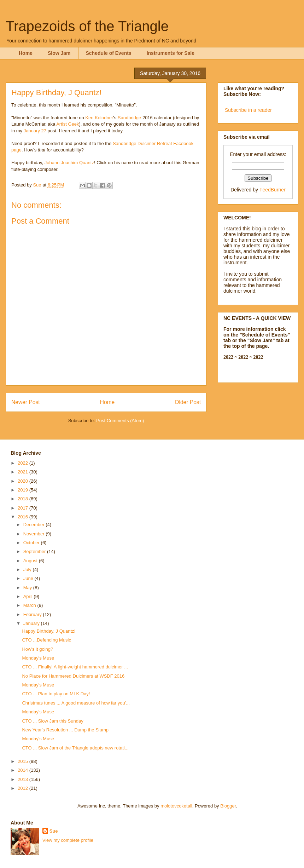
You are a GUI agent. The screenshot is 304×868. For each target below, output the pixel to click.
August (31, 561)
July (28, 570)
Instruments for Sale (171, 53)
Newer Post (26, 402)
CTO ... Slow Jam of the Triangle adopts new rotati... (75, 748)
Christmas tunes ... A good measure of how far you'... (76, 703)
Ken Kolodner (99, 118)
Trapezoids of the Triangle (87, 26)
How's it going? (37, 649)
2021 (24, 472)
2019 (24, 490)
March (30, 605)
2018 (24, 499)
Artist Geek (68, 124)
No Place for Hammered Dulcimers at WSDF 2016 (73, 676)
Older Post (188, 402)
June (29, 578)
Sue (54, 831)
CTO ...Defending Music (46, 640)
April (29, 596)
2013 (24, 779)
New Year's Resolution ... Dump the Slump (65, 730)
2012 (24, 788)
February (33, 614)
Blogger (228, 806)
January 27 (35, 131)
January (32, 623)
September (35, 551)
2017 (24, 508)
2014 (24, 770)
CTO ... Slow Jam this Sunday (52, 721)
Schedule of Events (109, 53)
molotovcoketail (176, 806)
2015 (24, 761)
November (35, 534)
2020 (24, 481)
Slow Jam (59, 53)
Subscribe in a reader (248, 110)
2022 (24, 463)
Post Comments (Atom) (120, 421)
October (32, 543)
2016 (24, 517)
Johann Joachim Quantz (69, 163)
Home (26, 53)
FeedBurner (273, 190)
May (28, 588)
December (35, 525)
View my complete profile (68, 840)
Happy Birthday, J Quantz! (49, 631)
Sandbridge (130, 118)
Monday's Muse (38, 658)
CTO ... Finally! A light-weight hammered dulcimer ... (75, 667)
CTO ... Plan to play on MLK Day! (56, 694)
